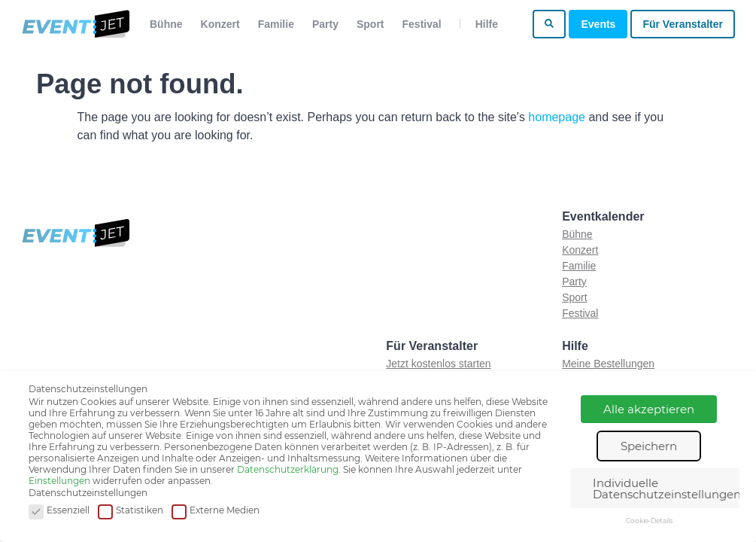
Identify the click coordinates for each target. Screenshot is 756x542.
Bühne (166, 24)
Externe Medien (216, 511)
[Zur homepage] (75, 24)
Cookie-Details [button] (649, 521)
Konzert (220, 24)
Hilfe (487, 24)
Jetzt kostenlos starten (438, 364)
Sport (370, 24)
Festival (422, 24)
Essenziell (59, 511)
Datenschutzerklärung (288, 469)
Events (598, 24)
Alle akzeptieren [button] (649, 409)
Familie (276, 24)
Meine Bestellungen (608, 364)
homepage (557, 117)
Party (325, 24)
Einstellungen (59, 481)
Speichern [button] (649, 446)
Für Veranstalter (683, 24)
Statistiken (131, 511)
